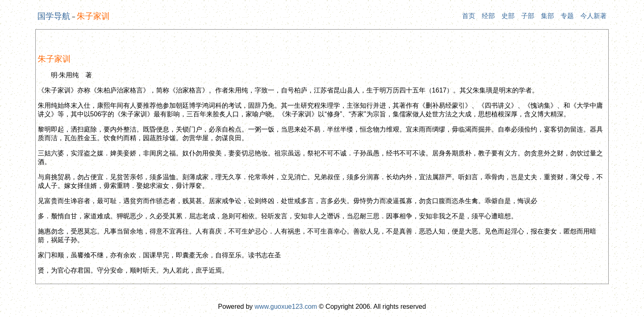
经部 (488, 16)
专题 (567, 16)
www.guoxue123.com (286, 307)
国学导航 (54, 16)
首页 (469, 16)
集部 (547, 16)
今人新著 (593, 16)
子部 (528, 16)
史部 (508, 16)
